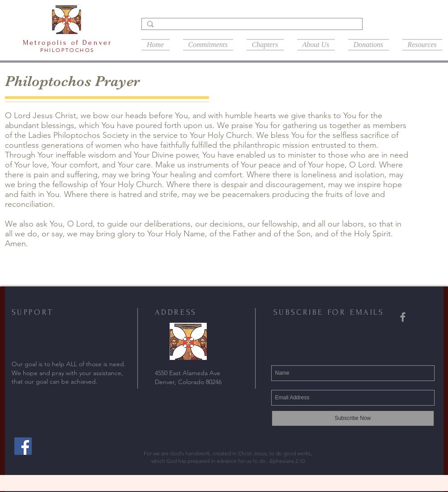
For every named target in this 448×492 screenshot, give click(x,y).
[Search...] (251, 26)
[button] (265, 44)
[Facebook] (23, 446)
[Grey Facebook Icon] (403, 317)
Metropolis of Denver (68, 43)
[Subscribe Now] (353, 418)
